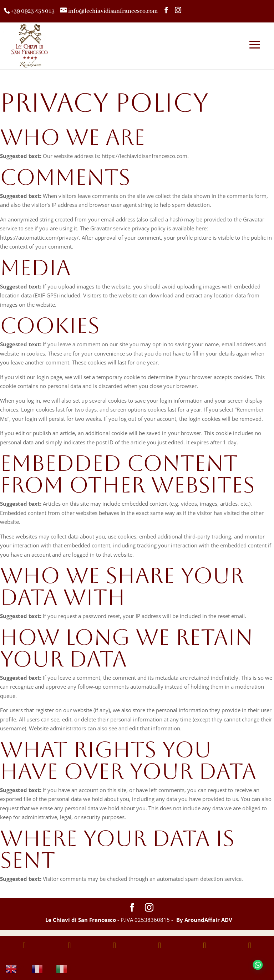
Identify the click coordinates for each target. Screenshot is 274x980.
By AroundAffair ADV (204, 920)
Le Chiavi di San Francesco (81, 920)
